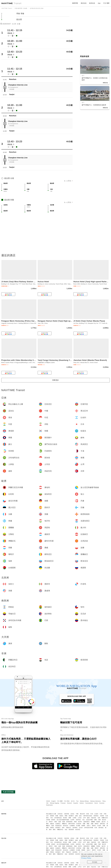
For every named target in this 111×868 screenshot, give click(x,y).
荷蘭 (84, 824)
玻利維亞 (58, 828)
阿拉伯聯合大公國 (51, 814)
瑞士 (84, 820)
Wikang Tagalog (55, 803)
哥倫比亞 (68, 828)
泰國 (70, 818)
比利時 (72, 820)
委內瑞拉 (101, 828)
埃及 (66, 830)
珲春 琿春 (20, 14)
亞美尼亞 (60, 814)
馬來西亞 (96, 816)
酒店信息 (84, 3)
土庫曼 (74, 818)
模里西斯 (71, 830)
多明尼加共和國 (89, 828)
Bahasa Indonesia (96, 801)
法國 (59, 822)
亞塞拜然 (67, 814)
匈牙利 (80, 822)
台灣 (84, 818)
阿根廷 (52, 828)
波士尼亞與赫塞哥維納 (63, 820)
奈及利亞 (78, 830)
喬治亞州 (82, 814)
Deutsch (69, 803)
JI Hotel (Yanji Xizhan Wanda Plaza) (89, 321)
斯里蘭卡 (71, 816)
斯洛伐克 (66, 826)
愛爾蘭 (93, 822)
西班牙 (51, 822)
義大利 (104, 822)
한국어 (73, 801)
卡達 (51, 818)
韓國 (57, 816)
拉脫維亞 (58, 824)
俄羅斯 (83, 826)
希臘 (75, 822)
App (99, 3)
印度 (101, 814)
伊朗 (105, 814)
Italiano (82, 803)
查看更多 (56, 380)
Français (63, 803)
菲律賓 (102, 816)
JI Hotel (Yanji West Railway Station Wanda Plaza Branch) (27, 282)
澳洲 (50, 830)
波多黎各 (75, 828)
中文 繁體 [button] (106, 3)
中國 (77, 814)
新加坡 (65, 818)
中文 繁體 (60, 801)
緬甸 (77, 816)
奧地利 (53, 820)
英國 (64, 822)
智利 (63, 828)
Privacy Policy (86, 858)
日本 (47, 816)
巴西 (96, 828)
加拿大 (89, 826)
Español (76, 803)
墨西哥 (94, 826)
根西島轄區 (69, 822)
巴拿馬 (99, 826)
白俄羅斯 (72, 826)
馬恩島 (98, 822)
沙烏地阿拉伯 (58, 818)
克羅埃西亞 (87, 822)
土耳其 (80, 818)
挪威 (88, 824)
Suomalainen (89, 803)
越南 (88, 818)
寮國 (66, 816)
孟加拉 (72, 814)
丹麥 (99, 820)
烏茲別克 (94, 818)
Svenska (102, 803)
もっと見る (68, 181)
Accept (95, 862)
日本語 (48, 801)
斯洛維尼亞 (59, 826)
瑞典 (53, 826)
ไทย (77, 801)
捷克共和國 (90, 820)
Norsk (96, 803)
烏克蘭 (78, 826)
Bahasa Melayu (84, 801)
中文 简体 (67, 801)
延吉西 (19, 19)
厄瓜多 (81, 828)
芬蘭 (55, 822)
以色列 (96, 814)
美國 (104, 826)
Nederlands (49, 805)
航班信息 (92, 3)
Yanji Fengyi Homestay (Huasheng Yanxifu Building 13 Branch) (66, 360)
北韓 (99, 818)
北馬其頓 (79, 824)
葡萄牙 (97, 824)
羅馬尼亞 (103, 824)
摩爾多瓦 (64, 824)
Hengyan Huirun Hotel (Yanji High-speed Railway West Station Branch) (69, 321)
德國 (95, 820)
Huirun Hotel (43, 282)
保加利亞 (78, 820)
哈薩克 (61, 816)
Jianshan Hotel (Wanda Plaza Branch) (90, 360)
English (54, 801)
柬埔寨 (52, 816)
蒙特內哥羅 (72, 824)
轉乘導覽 (75, 3)
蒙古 (81, 816)
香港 (88, 814)
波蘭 (92, 824)
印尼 (92, 814)
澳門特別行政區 (88, 816)
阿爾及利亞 (60, 830)
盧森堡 (52, 824)
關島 (54, 830)
